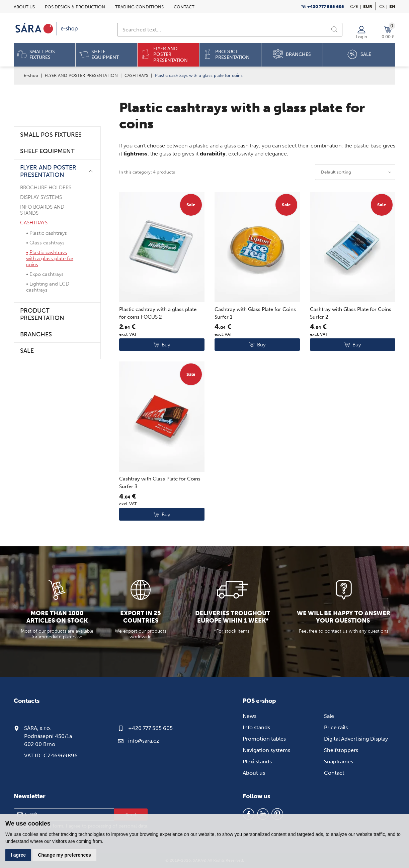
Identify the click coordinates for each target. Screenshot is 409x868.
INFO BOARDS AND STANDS (42, 210)
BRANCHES (36, 334)
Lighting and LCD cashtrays (48, 287)
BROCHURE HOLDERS (46, 188)
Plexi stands (257, 762)
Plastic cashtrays (48, 233)
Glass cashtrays (47, 243)
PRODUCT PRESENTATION (42, 314)
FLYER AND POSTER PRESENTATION (81, 75)
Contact (184, 7)
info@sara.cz (144, 741)
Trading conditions (139, 7)
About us (24, 7)
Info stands (256, 727)
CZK (354, 7)
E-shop (31, 75)
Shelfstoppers (341, 750)
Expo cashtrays (47, 274)
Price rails (336, 727)
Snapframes (339, 762)
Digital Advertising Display (356, 739)
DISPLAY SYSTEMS (41, 197)
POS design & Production (75, 7)
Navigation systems (266, 750)
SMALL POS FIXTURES (51, 135)
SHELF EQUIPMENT (47, 151)
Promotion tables (264, 739)
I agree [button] (18, 855)
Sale (329, 716)
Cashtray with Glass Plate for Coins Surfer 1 (255, 313)
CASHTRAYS (136, 75)
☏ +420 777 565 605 (322, 7)
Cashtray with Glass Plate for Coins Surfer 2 (351, 313)
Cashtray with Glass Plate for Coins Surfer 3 (160, 483)
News (250, 716)
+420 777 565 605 (150, 728)
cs (382, 7)
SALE (27, 351)
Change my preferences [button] (64, 855)
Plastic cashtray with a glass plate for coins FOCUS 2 (158, 313)
